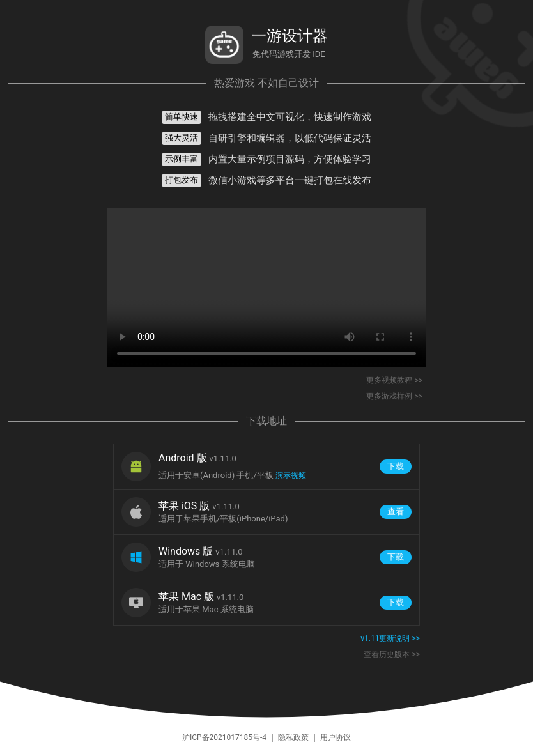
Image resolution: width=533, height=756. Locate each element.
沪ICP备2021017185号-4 (225, 737)
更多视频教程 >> (394, 380)
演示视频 (291, 475)
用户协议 (336, 737)
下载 (396, 466)
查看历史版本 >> (392, 654)
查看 (396, 512)
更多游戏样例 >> (394, 396)
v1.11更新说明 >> (390, 638)
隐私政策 (293, 737)
